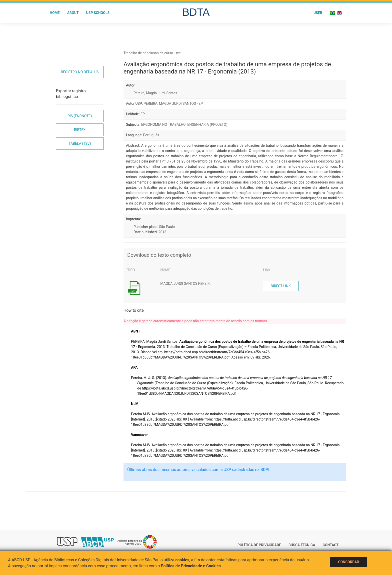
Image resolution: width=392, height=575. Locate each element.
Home (55, 13)
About (73, 13)
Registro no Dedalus (80, 72)
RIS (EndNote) (80, 116)
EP (143, 114)
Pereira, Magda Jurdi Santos (155, 93)
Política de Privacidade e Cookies (191, 566)
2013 (162, 232)
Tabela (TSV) (80, 143)
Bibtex (80, 130)
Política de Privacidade (259, 545)
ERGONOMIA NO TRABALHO (163, 124)
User (318, 13)
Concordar (348, 562)
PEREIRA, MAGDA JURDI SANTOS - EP (173, 103)
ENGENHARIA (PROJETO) (207, 124)
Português (151, 135)
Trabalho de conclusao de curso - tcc (152, 53)
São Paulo (167, 227)
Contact (331, 545)
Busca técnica (302, 545)
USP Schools (98, 13)
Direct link (281, 286)
